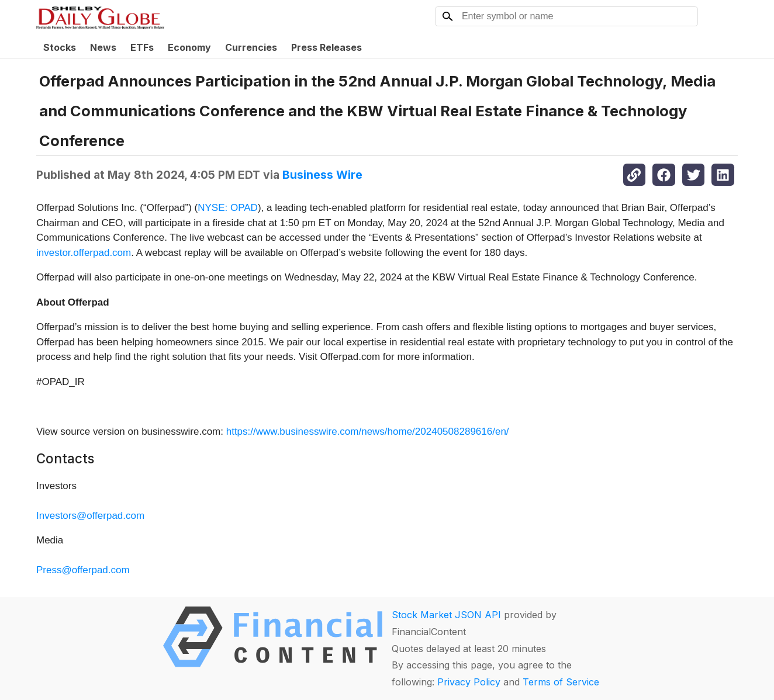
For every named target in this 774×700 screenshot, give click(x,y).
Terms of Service (561, 682)
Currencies (251, 47)
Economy (189, 47)
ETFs (142, 47)
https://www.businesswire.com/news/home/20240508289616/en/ (368, 432)
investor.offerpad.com (84, 253)
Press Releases (326, 47)
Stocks (60, 47)
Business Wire (322, 175)
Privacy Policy (469, 682)
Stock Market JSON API (446, 615)
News (103, 47)
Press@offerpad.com (83, 570)
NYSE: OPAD (228, 208)
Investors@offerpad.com (90, 516)
